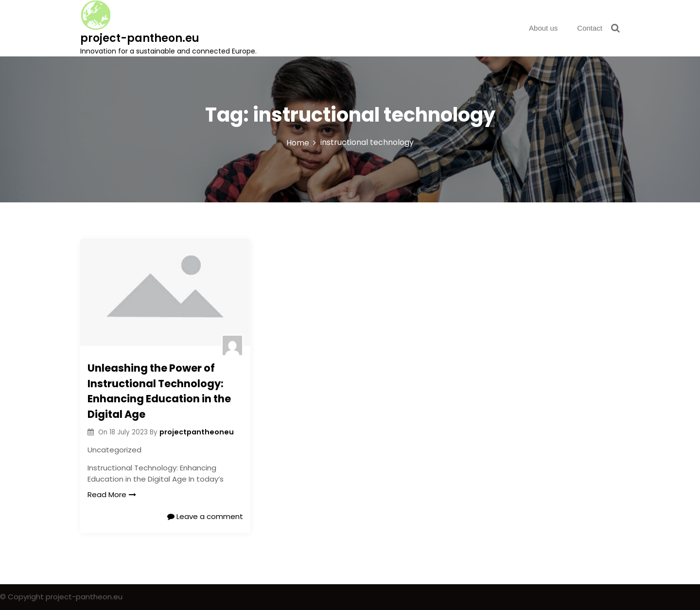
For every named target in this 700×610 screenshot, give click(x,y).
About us (543, 28)
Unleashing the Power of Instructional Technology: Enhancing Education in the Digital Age (159, 391)
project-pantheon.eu (140, 38)
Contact (590, 28)
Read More (112, 494)
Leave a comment (205, 516)
